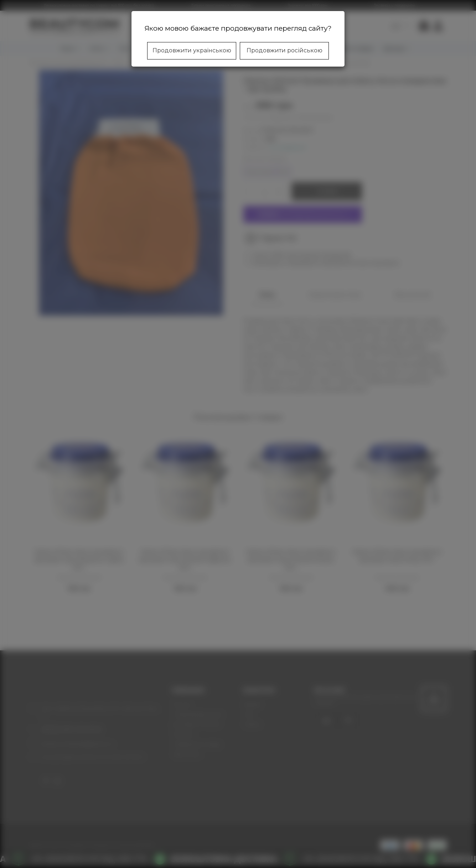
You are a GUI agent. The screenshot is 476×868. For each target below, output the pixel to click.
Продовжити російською (284, 50)
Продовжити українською (192, 50)
